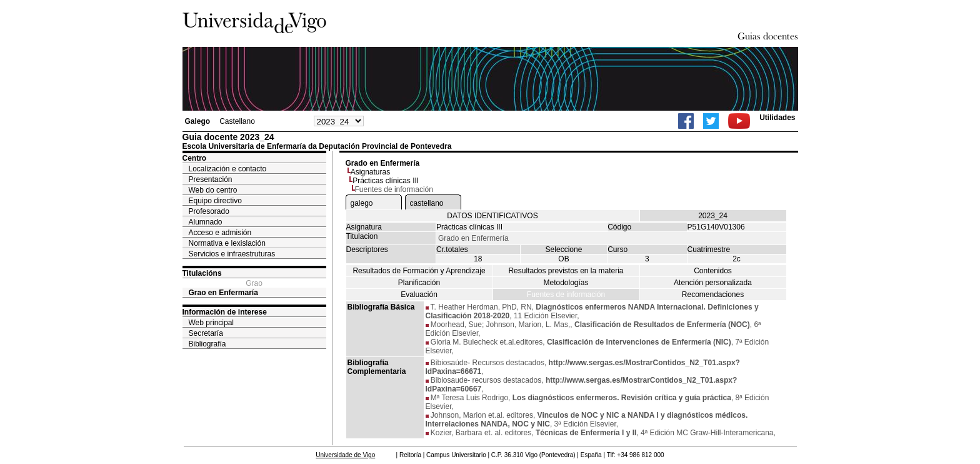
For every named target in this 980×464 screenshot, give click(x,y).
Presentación (211, 179)
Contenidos (713, 271)
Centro (195, 158)
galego (362, 203)
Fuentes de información (566, 295)
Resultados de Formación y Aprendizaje (419, 271)
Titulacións (202, 273)
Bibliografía (207, 344)
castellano (427, 203)
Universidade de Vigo (345, 455)
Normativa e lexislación (227, 243)
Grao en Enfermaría (223, 293)
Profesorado (209, 211)
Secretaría (206, 333)
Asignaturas (370, 172)
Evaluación (419, 295)
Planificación (419, 283)
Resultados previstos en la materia (566, 271)
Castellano (237, 121)
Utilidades (777, 118)
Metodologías (566, 283)
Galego (198, 121)
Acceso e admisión (220, 233)
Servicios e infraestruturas (232, 254)
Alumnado (206, 222)
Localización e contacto (228, 169)
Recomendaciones (713, 295)
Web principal (211, 323)
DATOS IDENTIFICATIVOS (492, 216)
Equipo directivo (215, 201)
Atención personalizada (713, 283)
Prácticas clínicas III (386, 181)
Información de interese (225, 312)
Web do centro (213, 190)
